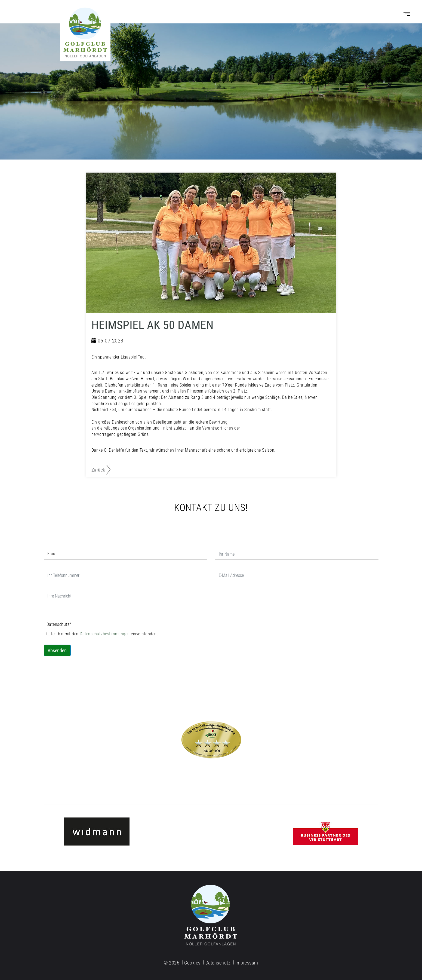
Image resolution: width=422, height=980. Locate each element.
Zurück (98, 470)
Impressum (247, 963)
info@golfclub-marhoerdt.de (97, 781)
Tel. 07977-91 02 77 (211, 781)
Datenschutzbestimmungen (105, 634)
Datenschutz (59, 624)
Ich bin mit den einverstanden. (102, 634)
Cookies (192, 963)
